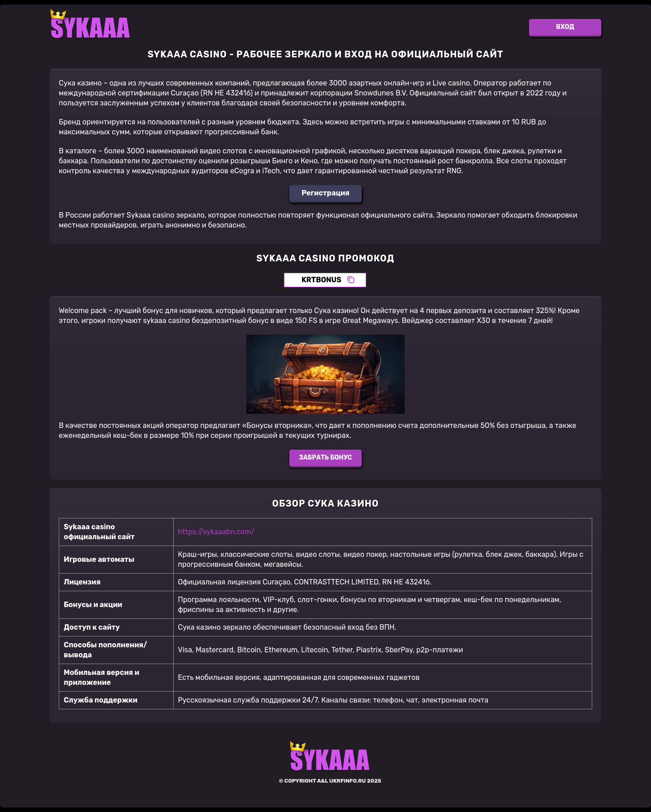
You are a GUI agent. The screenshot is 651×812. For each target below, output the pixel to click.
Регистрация (325, 193)
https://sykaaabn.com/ (217, 532)
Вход (565, 27)
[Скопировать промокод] (351, 280)
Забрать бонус (325, 458)
